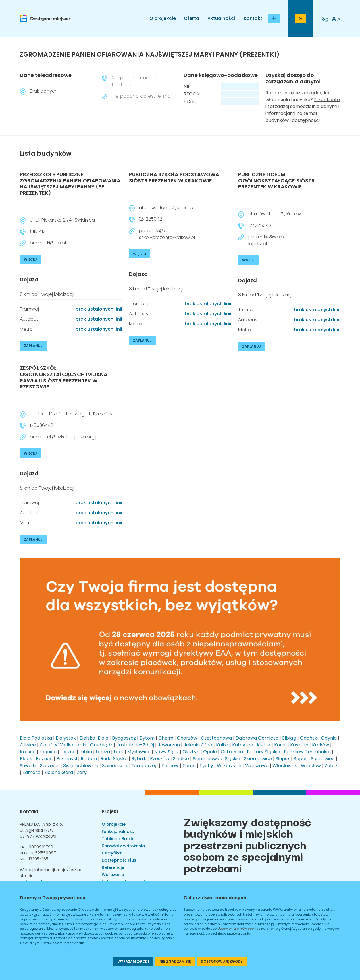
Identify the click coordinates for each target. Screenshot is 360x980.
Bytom (147, 738)
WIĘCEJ (30, 259)
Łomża (103, 752)
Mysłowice (139, 752)
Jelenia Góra (198, 745)
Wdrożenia (113, 875)
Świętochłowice (81, 766)
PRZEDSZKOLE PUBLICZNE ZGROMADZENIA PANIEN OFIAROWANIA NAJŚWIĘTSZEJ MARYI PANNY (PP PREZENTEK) (70, 184)
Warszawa (257, 766)
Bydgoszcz (124, 738)
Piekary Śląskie (263, 752)
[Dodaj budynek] (274, 18)
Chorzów (187, 738)
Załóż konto (327, 100)
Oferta (191, 18)
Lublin (86, 752)
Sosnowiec (323, 759)
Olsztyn (191, 752)
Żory (82, 772)
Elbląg (289, 738)
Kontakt (253, 18)
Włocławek (285, 766)
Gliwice (28, 745)
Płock (26, 759)
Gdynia (329, 738)
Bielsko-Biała (94, 738)
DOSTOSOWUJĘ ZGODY (222, 961)
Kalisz (222, 745)
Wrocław (311, 766)
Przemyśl (67, 759)
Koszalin (299, 745)
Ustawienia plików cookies (239, 929)
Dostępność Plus (119, 860)
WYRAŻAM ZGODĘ (133, 961)
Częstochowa (216, 738)
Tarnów (170, 766)
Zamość (31, 772)
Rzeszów (160, 759)
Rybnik (139, 759)
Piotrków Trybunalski (307, 752)
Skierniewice (258, 759)
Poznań (44, 759)
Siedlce (181, 759)
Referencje (113, 867)
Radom (89, 759)
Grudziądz (101, 745)
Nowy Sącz (166, 752)
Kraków (320, 745)
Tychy (206, 766)
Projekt (110, 811)
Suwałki (28, 766)
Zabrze (333, 766)
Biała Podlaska (36, 738)
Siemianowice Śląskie (216, 759)
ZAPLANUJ (33, 346)
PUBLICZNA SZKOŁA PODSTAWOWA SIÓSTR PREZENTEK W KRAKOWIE (174, 177)
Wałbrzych (229, 766)
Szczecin (50, 766)
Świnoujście (115, 766)
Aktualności (221, 18)
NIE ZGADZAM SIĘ (175, 961)
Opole (210, 752)
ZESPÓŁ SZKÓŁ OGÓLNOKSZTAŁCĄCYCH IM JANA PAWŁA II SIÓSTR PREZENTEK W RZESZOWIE (64, 377)
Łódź (119, 752)
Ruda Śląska (114, 759)
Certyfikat (112, 853)
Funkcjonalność (118, 831)
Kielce (264, 745)
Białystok (66, 738)
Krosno (28, 752)
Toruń (189, 766)
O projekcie (163, 18)
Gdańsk (309, 738)
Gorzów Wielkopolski (63, 745)
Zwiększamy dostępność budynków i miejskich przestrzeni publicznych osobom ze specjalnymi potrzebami (247, 844)
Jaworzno (169, 745)
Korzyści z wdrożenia (123, 846)
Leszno (68, 752)
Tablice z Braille (118, 839)
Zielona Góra (59, 772)
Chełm (166, 738)
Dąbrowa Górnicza (257, 738)
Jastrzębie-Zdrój (135, 745)
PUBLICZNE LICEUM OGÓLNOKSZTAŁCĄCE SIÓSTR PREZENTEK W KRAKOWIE (276, 180)
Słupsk (283, 759)
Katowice (243, 745)
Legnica (48, 752)
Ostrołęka (232, 752)
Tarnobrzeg (144, 766)
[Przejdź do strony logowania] (301, 19)
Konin (280, 745)
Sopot (300, 759)
